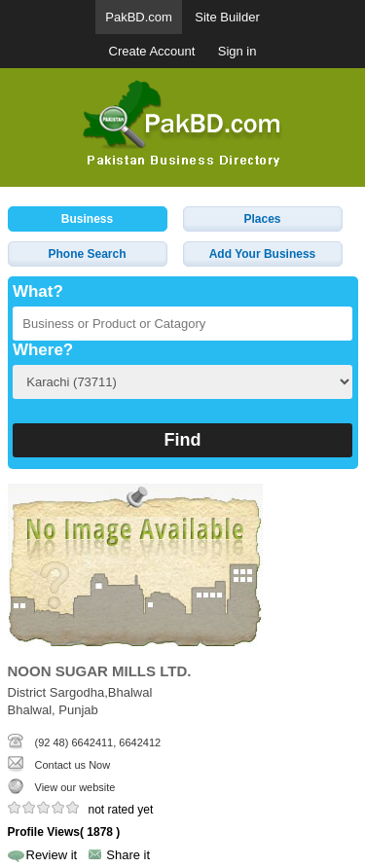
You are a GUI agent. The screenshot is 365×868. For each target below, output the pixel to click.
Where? (43, 350)
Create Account (152, 51)
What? (38, 291)
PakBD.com (139, 17)
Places (262, 219)
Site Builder (227, 17)
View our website (75, 787)
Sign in (237, 51)
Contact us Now (73, 765)
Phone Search (87, 254)
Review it (52, 855)
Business (87, 219)
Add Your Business (263, 254)
